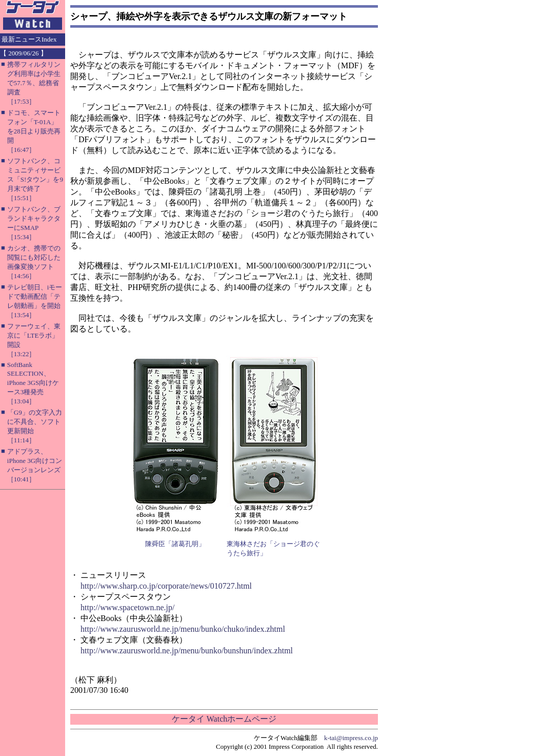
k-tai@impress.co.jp (351, 738)
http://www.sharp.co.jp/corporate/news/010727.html (166, 586)
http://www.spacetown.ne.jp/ (127, 607)
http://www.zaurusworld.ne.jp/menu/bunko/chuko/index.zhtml (183, 629)
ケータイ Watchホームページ (224, 719)
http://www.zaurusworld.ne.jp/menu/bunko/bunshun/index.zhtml (187, 651)
